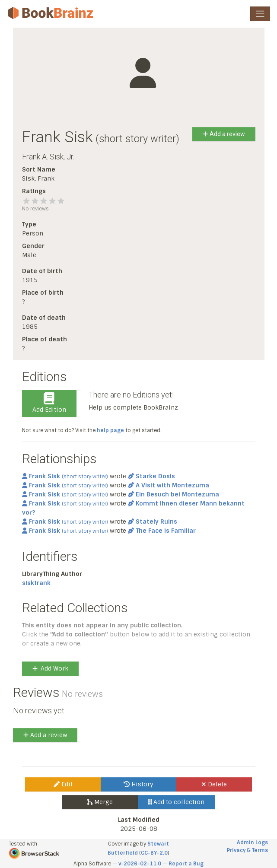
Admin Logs (252, 843)
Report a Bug (186, 864)
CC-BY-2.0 (154, 853)
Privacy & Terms (247, 850)
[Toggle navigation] (260, 14)
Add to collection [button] (177, 802)
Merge (100, 802)
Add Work (50, 668)
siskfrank (36, 583)
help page (110, 430)
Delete (214, 784)
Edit (63, 784)
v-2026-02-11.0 (140, 864)
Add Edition (49, 403)
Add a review (224, 134)
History (138, 784)
